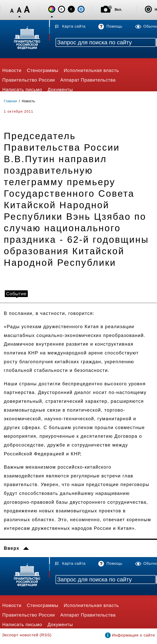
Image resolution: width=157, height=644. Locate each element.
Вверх (12, 548)
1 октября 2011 (19, 111)
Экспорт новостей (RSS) (27, 635)
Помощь (114, 26)
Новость (28, 101)
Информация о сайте (134, 635)
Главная (10, 101)
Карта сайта (74, 26)
